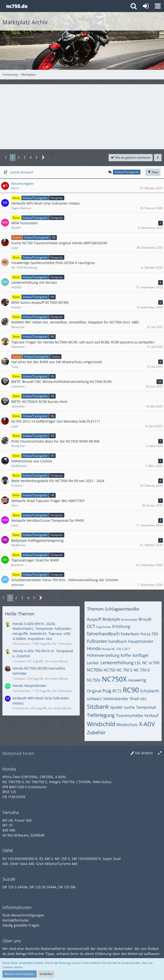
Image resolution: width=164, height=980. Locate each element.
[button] (158, 6)
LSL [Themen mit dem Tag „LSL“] (138, 663)
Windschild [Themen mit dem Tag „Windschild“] (101, 724)
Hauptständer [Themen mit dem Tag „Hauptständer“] (141, 641)
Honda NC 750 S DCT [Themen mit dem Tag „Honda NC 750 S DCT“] (116, 649)
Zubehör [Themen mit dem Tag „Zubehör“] (96, 732)
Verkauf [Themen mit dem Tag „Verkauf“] (151, 716)
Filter (153, 172)
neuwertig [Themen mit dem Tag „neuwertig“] (137, 680)
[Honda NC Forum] (17, 6)
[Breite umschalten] (160, 753)
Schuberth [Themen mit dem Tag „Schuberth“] (150, 691)
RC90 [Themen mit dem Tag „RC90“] (131, 690)
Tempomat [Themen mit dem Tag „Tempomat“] (146, 707)
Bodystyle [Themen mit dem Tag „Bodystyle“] (111, 619)
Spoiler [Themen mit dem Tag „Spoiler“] (116, 707)
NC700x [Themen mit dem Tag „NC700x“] (95, 670)
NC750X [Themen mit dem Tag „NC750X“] (114, 679)
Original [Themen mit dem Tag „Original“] (94, 691)
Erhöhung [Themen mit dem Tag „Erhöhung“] (121, 626)
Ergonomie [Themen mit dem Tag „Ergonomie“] (104, 627)
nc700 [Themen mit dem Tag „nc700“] (154, 663)
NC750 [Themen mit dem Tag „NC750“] (109, 670)
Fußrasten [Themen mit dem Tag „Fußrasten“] (97, 641)
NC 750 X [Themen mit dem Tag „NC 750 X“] (142, 670)
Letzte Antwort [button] (22, 172)
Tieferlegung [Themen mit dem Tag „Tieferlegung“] (101, 715)
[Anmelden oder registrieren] (146, 6)
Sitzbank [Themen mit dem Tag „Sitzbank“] (98, 707)
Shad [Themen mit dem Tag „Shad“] (134, 699)
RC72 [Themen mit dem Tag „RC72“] (117, 691)
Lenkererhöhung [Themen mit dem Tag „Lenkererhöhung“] (117, 663)
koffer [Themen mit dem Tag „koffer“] (126, 655)
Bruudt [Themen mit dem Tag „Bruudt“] (145, 619)
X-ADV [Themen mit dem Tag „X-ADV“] (147, 724)
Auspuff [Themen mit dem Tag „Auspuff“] (94, 619)
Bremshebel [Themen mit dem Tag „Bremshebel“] (129, 620)
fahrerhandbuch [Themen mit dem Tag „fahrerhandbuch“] (103, 634)
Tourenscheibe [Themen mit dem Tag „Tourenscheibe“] (129, 716)
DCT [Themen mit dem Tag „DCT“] (91, 626)
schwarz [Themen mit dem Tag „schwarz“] (94, 699)
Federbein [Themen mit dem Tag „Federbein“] (130, 634)
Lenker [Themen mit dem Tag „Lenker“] (93, 663)
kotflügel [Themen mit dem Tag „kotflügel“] (141, 655)
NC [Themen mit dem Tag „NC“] (145, 663)
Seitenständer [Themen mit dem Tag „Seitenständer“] (116, 699)
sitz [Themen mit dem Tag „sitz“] (143, 699)
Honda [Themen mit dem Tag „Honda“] (94, 648)
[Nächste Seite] (43, 158)
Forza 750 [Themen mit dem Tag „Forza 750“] (149, 634)
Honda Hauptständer (30, 686)
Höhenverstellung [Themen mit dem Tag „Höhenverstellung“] (103, 655)
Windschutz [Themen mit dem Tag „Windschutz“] (127, 725)
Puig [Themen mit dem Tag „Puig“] (107, 691)
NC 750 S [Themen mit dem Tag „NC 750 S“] (125, 670)
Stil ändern (144, 753)
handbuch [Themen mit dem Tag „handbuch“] (118, 641)
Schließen (46, 974)
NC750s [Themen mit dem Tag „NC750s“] (94, 680)
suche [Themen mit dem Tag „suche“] (129, 707)
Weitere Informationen (20, 974)
